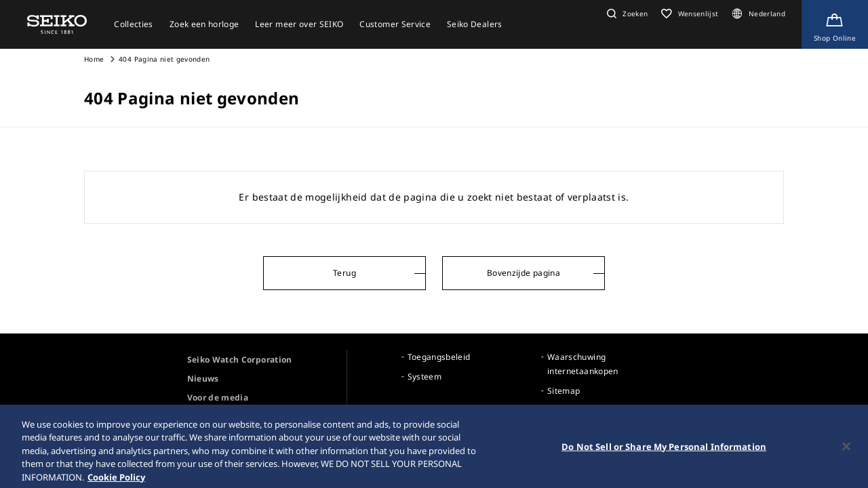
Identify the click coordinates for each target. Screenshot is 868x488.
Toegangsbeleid (439, 357)
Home (94, 59)
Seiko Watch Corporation (240, 360)
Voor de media (218, 398)
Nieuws (203, 379)
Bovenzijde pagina (524, 273)
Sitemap (564, 391)
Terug (344, 273)
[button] (626, 14)
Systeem (425, 377)
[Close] (846, 451)
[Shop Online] (835, 24)
